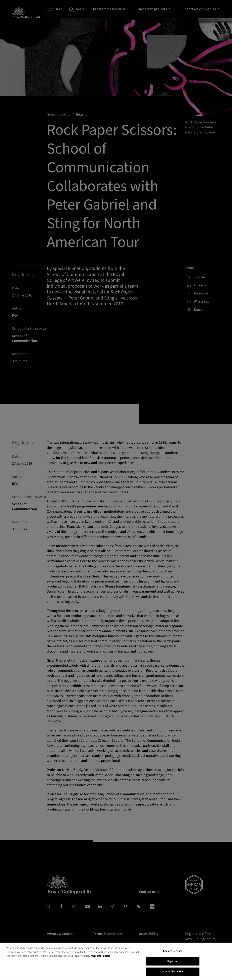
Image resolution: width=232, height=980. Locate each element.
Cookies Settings (173, 957)
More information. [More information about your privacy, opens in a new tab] (101, 962)
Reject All (173, 968)
